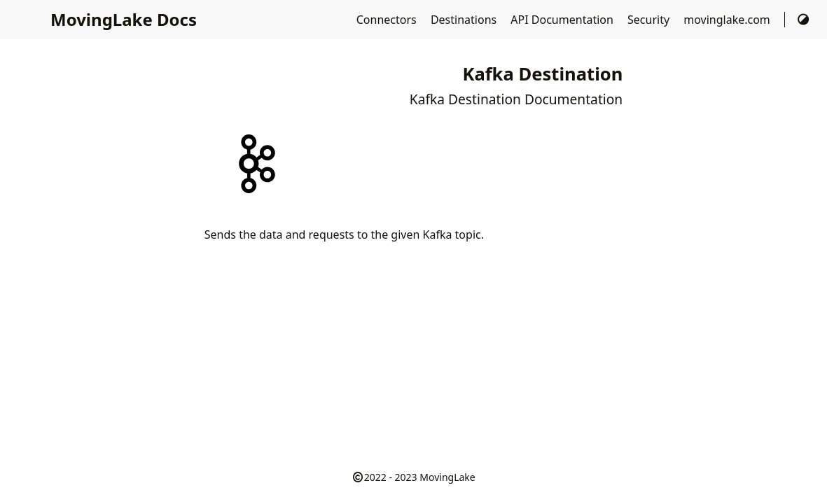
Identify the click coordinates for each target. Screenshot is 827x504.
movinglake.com (728, 20)
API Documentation (563, 20)
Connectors (388, 20)
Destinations (465, 20)
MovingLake (447, 477)
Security (650, 20)
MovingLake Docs (124, 19)
